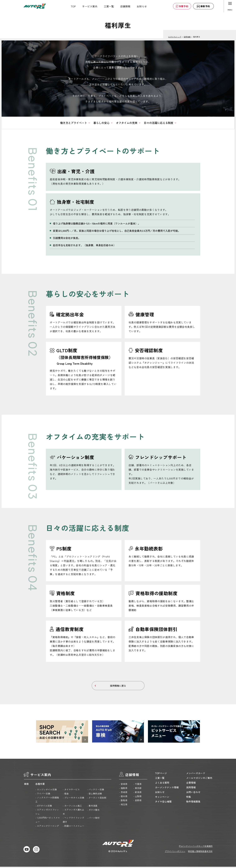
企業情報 (191, 784)
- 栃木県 (123, 797)
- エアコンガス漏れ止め (73, 813)
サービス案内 (90, 6)
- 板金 (66, 795)
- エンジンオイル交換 (46, 791)
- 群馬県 (123, 802)
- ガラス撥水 (93, 811)
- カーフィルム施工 (72, 807)
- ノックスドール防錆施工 (47, 801)
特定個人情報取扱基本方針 (200, 852)
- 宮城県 (123, 785)
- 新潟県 (137, 793)
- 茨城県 (123, 793)
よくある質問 (162, 784)
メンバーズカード (196, 774)
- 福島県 (123, 789)
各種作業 (40, 785)
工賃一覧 (109, 6)
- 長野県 (137, 802)
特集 (189, 798)
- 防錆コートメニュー (73, 827)
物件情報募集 (193, 803)
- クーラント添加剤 (97, 799)
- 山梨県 (137, 797)
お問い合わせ (193, 793)
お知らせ (142, 6)
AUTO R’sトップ (175, 37)
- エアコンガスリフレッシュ (47, 813)
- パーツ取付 (93, 819)
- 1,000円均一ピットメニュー (48, 821)
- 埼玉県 (123, 806)
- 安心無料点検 (94, 795)
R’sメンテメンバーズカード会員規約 (196, 847)
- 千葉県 (137, 785)
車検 (26, 785)
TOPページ (161, 774)
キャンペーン (162, 798)
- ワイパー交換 (43, 795)
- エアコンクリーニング (47, 827)
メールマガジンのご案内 (199, 779)
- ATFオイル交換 (44, 807)
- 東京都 (137, 789)
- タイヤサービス (71, 791)
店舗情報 (125, 6)
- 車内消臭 (92, 807)
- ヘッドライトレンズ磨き (73, 821)
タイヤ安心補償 (163, 803)
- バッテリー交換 (95, 791)
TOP (73, 6)
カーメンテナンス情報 (167, 789)
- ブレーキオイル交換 (73, 799)
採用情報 (187, 37)
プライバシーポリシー (175, 852)
